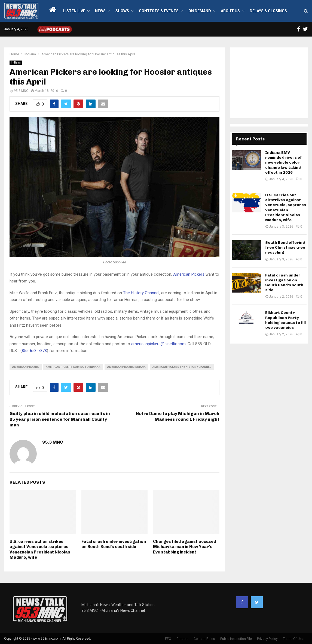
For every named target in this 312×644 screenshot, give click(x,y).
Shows (122, 11)
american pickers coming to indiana (73, 367)
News (100, 11)
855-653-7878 (34, 351)
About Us (230, 11)
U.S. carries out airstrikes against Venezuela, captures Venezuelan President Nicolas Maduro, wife (40, 550)
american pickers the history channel (182, 367)
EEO (168, 639)
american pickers (26, 367)
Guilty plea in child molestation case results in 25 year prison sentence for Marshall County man (60, 419)
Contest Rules (204, 639)
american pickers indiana (126, 367)
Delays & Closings (268, 11)
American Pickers (189, 274)
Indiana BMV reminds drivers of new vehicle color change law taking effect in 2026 (284, 162)
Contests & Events (159, 11)
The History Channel (141, 293)
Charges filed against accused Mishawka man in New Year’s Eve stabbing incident (184, 547)
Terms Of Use (293, 639)
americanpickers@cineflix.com (158, 344)
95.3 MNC (21, 91)
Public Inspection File (236, 639)
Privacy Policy (267, 639)
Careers (182, 639)
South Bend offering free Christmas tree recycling (285, 247)
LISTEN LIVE (74, 11)
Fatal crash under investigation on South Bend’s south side (114, 544)
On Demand (200, 11)
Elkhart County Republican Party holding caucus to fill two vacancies (285, 320)
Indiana (16, 63)
